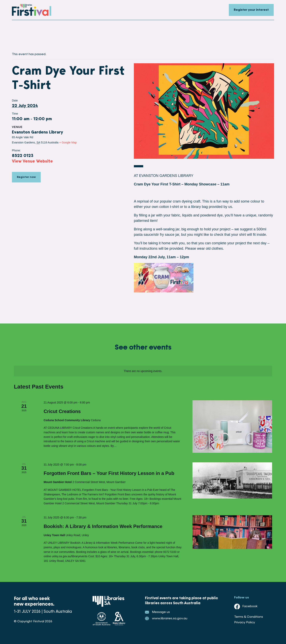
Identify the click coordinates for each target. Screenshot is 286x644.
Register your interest (251, 10)
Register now (26, 177)
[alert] (143, 371)
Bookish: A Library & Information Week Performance (103, 526)
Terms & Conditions (249, 617)
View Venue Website (32, 161)
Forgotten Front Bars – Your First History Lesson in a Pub (109, 473)
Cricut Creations (62, 411)
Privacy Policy (245, 623)
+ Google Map (68, 142)
